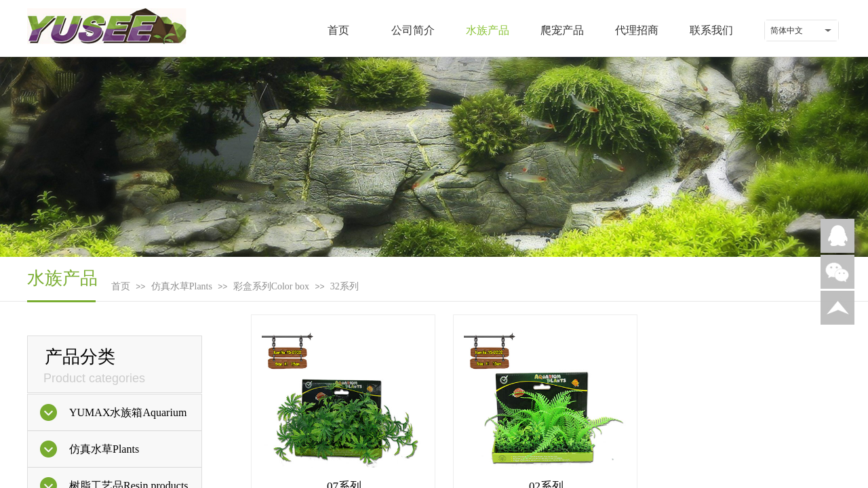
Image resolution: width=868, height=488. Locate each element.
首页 (338, 30)
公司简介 (413, 30)
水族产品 (488, 30)
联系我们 (711, 30)
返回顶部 (837, 308)
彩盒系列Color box (271, 286)
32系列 (344, 286)
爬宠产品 (562, 30)
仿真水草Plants (182, 286)
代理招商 (637, 30)
